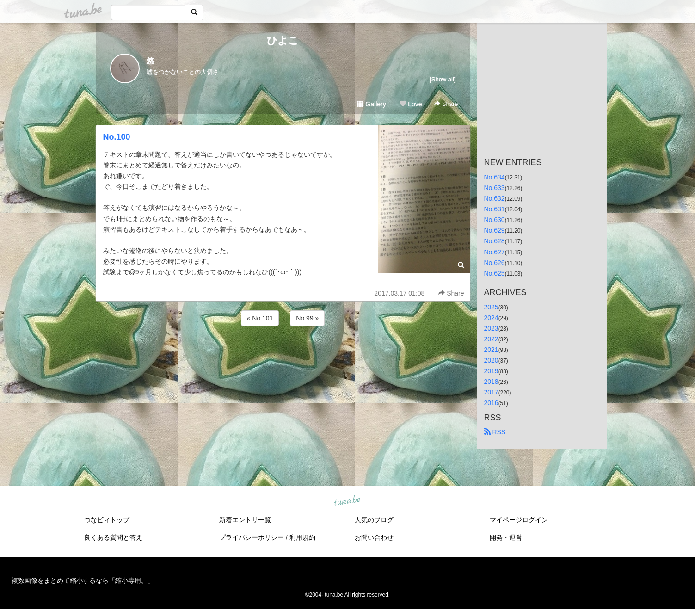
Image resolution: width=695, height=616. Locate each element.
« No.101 (260, 318)
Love (411, 104)
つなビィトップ (107, 520)
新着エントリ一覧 (245, 520)
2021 (491, 350)
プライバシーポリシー (252, 537)
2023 (491, 328)
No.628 (495, 241)
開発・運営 (506, 537)
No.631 (495, 209)
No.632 (495, 198)
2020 (491, 360)
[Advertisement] (283, 353)
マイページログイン (519, 520)
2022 (491, 339)
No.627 (495, 252)
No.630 (495, 220)
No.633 (495, 188)
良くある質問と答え (113, 537)
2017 (491, 392)
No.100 (117, 137)
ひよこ (283, 40)
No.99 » (307, 318)
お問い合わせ (374, 537)
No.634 (495, 177)
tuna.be (347, 501)
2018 (491, 382)
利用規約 (302, 537)
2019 (491, 371)
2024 (491, 318)
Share (446, 104)
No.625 (495, 273)
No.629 (495, 230)
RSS (495, 432)
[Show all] (443, 79)
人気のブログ (374, 520)
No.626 (495, 263)
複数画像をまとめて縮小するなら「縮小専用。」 (83, 580)
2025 (491, 307)
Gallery (371, 104)
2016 (491, 403)
